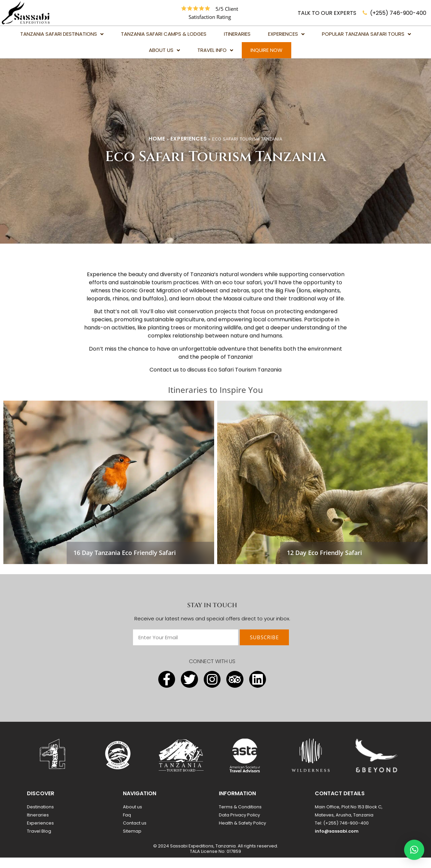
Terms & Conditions (240, 817)
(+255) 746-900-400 (398, 13)
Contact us (135, 833)
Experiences (189, 149)
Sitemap (132, 842)
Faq (127, 825)
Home (157, 149)
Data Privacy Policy (239, 825)
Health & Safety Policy (242, 833)
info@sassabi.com (337, 842)
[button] (414, 850)
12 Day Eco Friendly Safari (324, 563)
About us (132, 817)
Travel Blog (39, 842)
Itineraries (38, 825)
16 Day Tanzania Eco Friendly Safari (125, 563)
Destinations (40, 817)
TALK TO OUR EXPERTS (327, 13)
